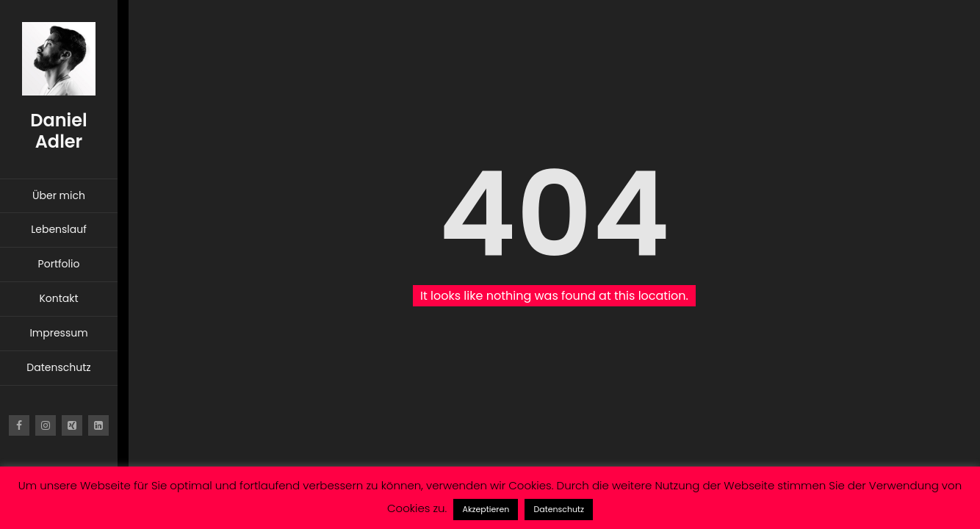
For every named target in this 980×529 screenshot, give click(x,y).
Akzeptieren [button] (486, 509)
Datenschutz (559, 509)
